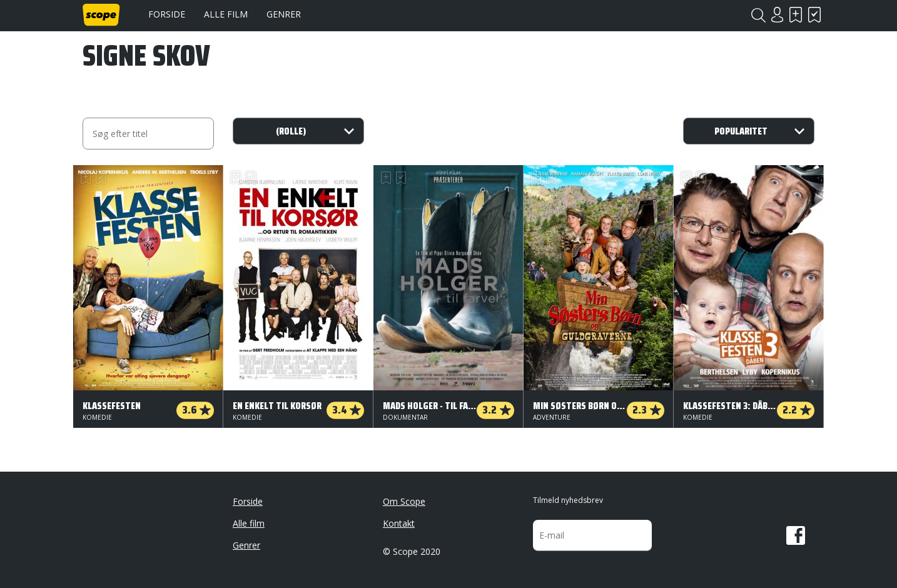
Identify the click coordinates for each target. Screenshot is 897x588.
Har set (814, 15)
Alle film (226, 14)
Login (777, 15)
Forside (167, 14)
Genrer (284, 14)
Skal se (796, 15)
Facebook (796, 535)
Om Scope (404, 501)
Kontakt (399, 523)
